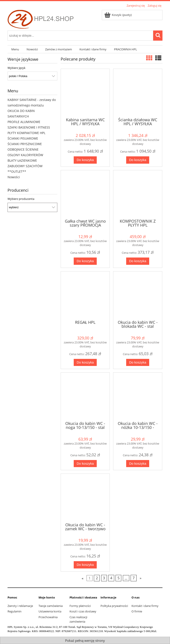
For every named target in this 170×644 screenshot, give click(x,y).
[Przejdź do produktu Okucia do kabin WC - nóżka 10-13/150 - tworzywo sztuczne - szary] (138, 396)
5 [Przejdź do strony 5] (119, 578)
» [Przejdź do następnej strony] (141, 578)
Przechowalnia (48, 617)
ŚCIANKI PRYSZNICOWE (25, 144)
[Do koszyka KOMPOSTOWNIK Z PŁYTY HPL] (138, 261)
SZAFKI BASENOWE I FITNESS (29, 127)
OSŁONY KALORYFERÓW (25, 155)
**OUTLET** (17, 171)
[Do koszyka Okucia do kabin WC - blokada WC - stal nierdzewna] (138, 363)
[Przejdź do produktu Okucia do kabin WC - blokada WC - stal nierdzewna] (138, 295)
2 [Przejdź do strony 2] (97, 578)
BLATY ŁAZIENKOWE (22, 160)
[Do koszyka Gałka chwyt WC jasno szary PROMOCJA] (85, 261)
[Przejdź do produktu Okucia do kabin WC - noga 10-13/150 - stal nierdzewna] (85, 396)
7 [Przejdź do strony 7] (134, 578)
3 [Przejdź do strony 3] (104, 578)
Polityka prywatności (114, 606)
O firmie (137, 611)
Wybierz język (16, 68)
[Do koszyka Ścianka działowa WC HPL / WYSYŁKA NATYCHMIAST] (138, 160)
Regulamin (14, 611)
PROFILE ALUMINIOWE (24, 122)
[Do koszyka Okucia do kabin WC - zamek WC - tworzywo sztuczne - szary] (85, 565)
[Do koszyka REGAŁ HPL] (85, 363)
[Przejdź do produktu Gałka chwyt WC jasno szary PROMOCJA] (85, 194)
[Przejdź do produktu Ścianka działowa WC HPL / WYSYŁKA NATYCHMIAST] (138, 93)
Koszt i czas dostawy (83, 611)
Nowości (14, 177)
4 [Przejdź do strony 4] (111, 578)
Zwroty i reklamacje (20, 606)
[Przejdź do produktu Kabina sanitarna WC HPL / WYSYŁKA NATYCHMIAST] (85, 93)
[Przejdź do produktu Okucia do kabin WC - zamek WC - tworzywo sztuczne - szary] (85, 498)
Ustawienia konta (50, 611)
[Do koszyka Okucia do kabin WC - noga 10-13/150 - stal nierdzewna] (85, 464)
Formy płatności (80, 606)
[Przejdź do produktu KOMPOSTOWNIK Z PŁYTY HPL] (138, 194)
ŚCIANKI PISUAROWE (23, 138)
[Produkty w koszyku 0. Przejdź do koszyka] (118, 15)
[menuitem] (15, 49)
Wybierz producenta (21, 199)
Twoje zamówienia (51, 606)
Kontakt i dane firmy (145, 606)
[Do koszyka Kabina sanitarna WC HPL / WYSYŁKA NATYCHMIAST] (85, 160)
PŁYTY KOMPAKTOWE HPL (26, 133)
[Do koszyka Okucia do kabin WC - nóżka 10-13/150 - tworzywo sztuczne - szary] (138, 464)
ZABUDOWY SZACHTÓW (25, 166)
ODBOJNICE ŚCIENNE (23, 149)
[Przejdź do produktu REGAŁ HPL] (85, 295)
